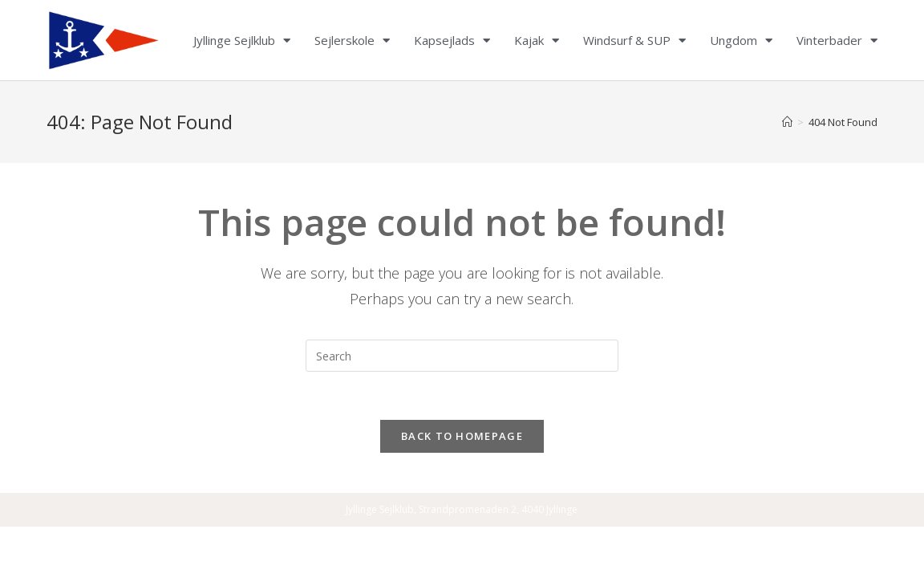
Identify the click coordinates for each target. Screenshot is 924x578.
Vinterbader (837, 40)
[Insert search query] (462, 356)
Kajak (537, 40)
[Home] (787, 122)
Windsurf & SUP (634, 40)
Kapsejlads (452, 40)
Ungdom (741, 40)
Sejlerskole (352, 40)
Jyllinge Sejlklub (242, 40)
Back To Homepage (462, 436)
